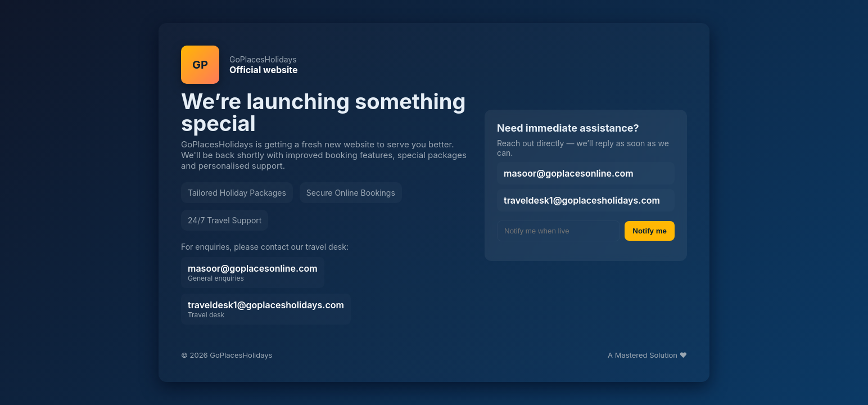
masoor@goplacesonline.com (253, 273)
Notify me (650, 231)
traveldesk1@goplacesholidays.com (266, 309)
